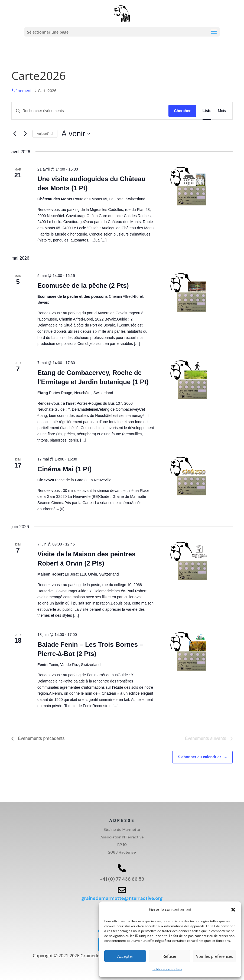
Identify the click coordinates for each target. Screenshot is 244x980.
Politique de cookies (167, 969)
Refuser (170, 956)
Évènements (22, 91)
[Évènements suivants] (25, 134)
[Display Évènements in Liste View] (207, 111)
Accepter (125, 956)
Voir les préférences (214, 956)
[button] (233, 910)
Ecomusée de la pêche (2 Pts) (83, 285)
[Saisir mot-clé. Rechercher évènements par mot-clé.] (90, 111)
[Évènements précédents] (15, 134)
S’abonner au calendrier (200, 757)
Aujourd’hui (45, 134)
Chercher (182, 111)
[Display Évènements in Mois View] (222, 111)
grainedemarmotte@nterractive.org (122, 898)
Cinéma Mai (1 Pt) (64, 469)
